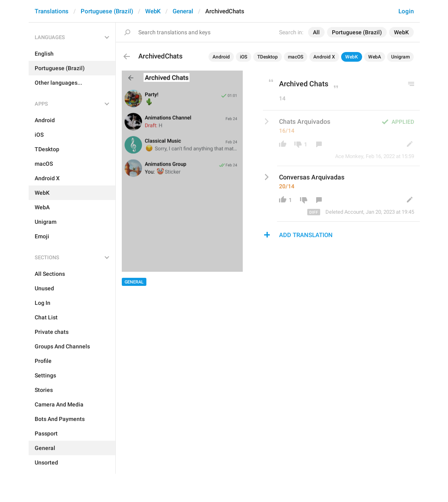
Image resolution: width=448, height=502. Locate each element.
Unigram (400, 57)
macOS (296, 57)
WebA (375, 57)
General (183, 11)
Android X (324, 57)
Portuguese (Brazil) (107, 11)
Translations (52, 11)
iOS (244, 57)
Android (221, 57)
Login (406, 11)
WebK (153, 11)
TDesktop (268, 57)
